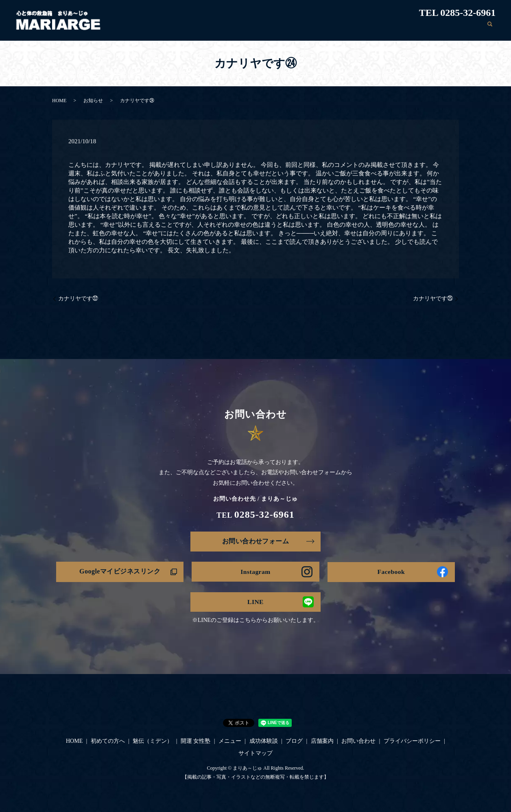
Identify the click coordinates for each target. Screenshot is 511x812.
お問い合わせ (462, 28)
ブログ (395, 28)
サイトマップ (255, 754)
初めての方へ (203, 28)
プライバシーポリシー (412, 742)
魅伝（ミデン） (249, 28)
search (489, 28)
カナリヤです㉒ (78, 299)
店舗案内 (424, 28)
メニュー (329, 28)
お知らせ (93, 101)
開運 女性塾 (293, 28)
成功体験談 (363, 28)
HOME (168, 28)
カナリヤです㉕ (433, 299)
